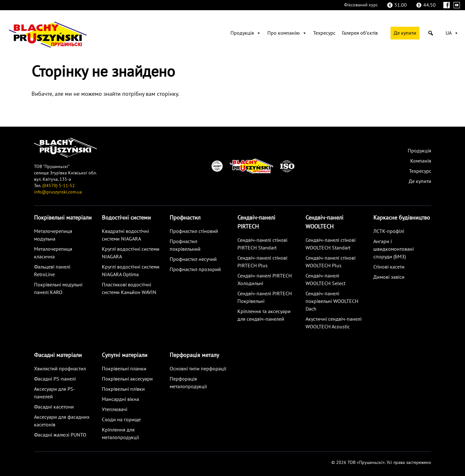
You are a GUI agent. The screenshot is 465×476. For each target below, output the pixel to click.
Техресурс (324, 33)
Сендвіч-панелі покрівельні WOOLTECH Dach (332, 301)
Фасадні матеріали (58, 355)
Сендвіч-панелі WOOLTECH (324, 222)
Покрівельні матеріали (63, 218)
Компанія (421, 161)
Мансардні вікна (120, 399)
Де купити (405, 33)
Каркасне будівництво (402, 218)
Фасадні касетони (54, 407)
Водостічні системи (126, 218)
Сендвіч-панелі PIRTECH (256, 222)
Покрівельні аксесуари (127, 379)
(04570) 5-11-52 (59, 186)
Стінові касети (389, 267)
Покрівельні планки (124, 369)
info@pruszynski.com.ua (58, 192)
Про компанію (287, 33)
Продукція (246, 33)
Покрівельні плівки (123, 389)
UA (452, 33)
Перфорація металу (194, 355)
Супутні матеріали (125, 355)
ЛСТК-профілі (389, 231)
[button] (431, 33)
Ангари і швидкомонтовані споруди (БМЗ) (394, 249)
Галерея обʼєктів (360, 33)
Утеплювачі (115, 409)
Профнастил (185, 218)
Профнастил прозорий (195, 269)
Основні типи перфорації (198, 369)
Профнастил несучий (193, 259)
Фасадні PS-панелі (55, 379)
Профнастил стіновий (194, 231)
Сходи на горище (121, 420)
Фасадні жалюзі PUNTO (60, 435)
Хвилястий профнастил (60, 369)
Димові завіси (389, 277)
